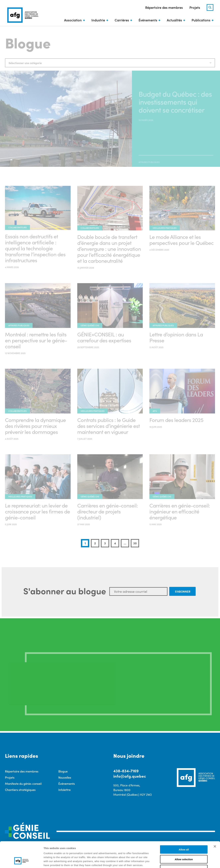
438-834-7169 (126, 771)
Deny (184, 847)
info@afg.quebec (130, 776)
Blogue (63, 771)
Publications (201, 20)
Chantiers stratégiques (20, 790)
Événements (148, 20)
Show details (174, 861)
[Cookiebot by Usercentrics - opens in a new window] (22, 862)
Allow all (184, 827)
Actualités (174, 20)
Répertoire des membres (164, 7)
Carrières (122, 20)
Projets (195, 7)
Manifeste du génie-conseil (23, 784)
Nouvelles (65, 777)
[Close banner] (215, 824)
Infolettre (64, 790)
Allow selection (184, 837)
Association (73, 20)
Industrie (98, 20)
